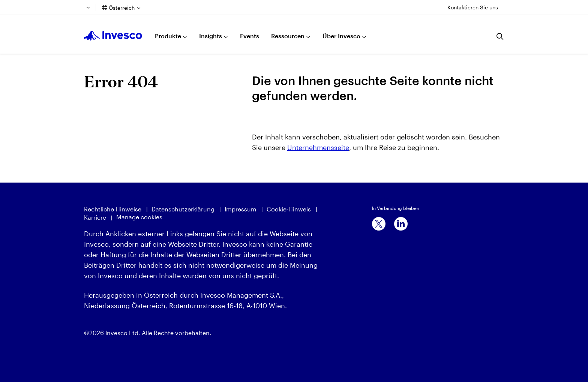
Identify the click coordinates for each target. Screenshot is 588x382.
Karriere (95, 217)
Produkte (168, 36)
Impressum (241, 209)
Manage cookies (139, 217)
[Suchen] (500, 36)
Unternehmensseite (318, 147)
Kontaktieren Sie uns (473, 7)
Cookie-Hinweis (289, 209)
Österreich (122, 8)
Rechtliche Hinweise (113, 209)
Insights (211, 36)
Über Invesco (341, 36)
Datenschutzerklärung (183, 209)
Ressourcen (288, 36)
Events (250, 36)
